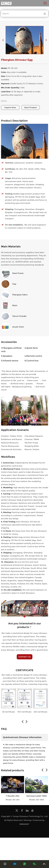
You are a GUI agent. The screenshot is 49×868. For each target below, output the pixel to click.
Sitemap (28, 820)
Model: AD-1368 (36, 800)
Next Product (31, 107)
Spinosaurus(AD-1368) (37, 796)
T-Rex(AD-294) (13, 796)
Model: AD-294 (13, 800)
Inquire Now (10, 107)
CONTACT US (24, 657)
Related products (12, 770)
